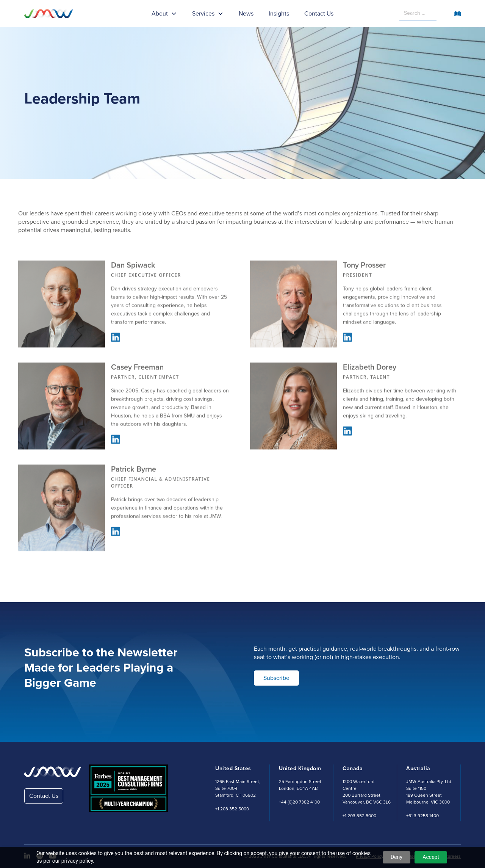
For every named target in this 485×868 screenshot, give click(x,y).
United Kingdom (300, 768)
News (246, 13)
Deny (397, 857)
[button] (164, 14)
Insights (279, 13)
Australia (418, 768)
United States (233, 768)
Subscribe (276, 678)
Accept (431, 857)
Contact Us (319, 13)
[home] (55, 14)
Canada (353, 768)
